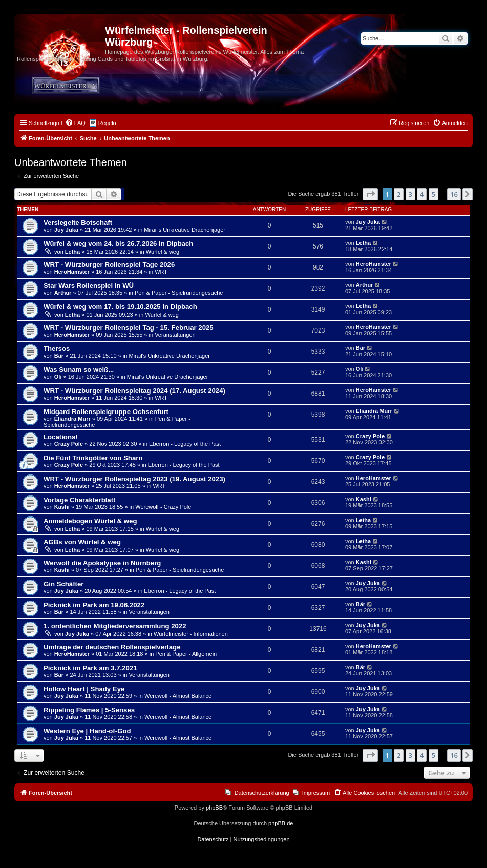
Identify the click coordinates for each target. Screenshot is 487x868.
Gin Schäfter (63, 584)
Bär (59, 356)
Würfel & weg (163, 252)
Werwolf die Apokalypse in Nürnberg (102, 563)
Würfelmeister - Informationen (191, 634)
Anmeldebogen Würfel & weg (90, 521)
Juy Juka (66, 230)
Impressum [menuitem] (316, 793)
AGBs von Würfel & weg (82, 542)
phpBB (214, 808)
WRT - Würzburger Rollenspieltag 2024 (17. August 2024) (134, 391)
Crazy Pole (69, 444)
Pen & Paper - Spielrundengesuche (179, 293)
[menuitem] (75, 123)
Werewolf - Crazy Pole (163, 507)
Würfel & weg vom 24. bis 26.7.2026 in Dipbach (118, 244)
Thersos (57, 349)
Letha (72, 252)
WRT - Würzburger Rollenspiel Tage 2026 (109, 265)
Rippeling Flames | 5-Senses (89, 710)
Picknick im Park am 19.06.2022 (94, 605)
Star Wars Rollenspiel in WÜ (89, 286)
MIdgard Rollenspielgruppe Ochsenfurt (106, 412)
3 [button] (410, 194)
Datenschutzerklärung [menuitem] (262, 793)
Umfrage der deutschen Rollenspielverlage (112, 647)
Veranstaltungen (175, 335)
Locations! (61, 437)
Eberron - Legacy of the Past (185, 444)
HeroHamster (72, 272)
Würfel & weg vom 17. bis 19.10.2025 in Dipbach (120, 307)
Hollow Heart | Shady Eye (84, 689)
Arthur (63, 293)
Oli (58, 377)
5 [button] (433, 194)
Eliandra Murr (72, 419)
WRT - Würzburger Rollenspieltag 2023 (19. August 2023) (134, 479)
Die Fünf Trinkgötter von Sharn (93, 458)
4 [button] (422, 194)
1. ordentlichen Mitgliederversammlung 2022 (115, 626)
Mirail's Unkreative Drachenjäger (185, 230)
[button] (370, 194)
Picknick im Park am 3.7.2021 (90, 668)
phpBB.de (281, 823)
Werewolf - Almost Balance (178, 696)
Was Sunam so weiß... (79, 370)
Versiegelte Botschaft (78, 223)
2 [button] (399, 194)
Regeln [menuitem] (107, 123)
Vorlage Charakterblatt (79, 500)
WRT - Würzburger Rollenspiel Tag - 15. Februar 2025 (129, 328)
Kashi (62, 507)
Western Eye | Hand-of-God (87, 731)
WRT (161, 272)
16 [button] (454, 194)
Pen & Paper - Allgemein (186, 654)
